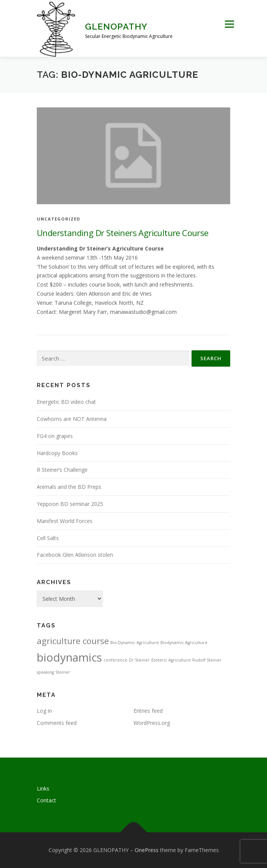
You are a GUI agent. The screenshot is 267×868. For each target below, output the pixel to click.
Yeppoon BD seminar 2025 (70, 504)
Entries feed (148, 711)
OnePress (147, 850)
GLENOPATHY (116, 26)
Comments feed (57, 723)
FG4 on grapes (55, 436)
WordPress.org (152, 723)
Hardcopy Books (57, 453)
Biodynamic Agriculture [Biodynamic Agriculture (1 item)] (184, 643)
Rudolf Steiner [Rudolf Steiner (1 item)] (207, 660)
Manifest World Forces (65, 521)
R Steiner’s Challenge (62, 470)
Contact (46, 800)
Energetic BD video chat (66, 402)
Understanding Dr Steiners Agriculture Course (123, 233)
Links (43, 788)
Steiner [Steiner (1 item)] (63, 672)
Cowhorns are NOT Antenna (72, 419)
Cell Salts (48, 538)
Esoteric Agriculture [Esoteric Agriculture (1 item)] (171, 660)
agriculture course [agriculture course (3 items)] (73, 641)
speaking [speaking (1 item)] (45, 672)
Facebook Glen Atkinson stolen (75, 555)
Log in (44, 711)
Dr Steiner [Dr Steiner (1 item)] (139, 660)
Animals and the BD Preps (69, 487)
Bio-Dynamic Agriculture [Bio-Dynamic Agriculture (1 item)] (135, 643)
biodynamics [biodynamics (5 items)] (69, 657)
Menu (229, 24)
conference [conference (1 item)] (115, 660)
